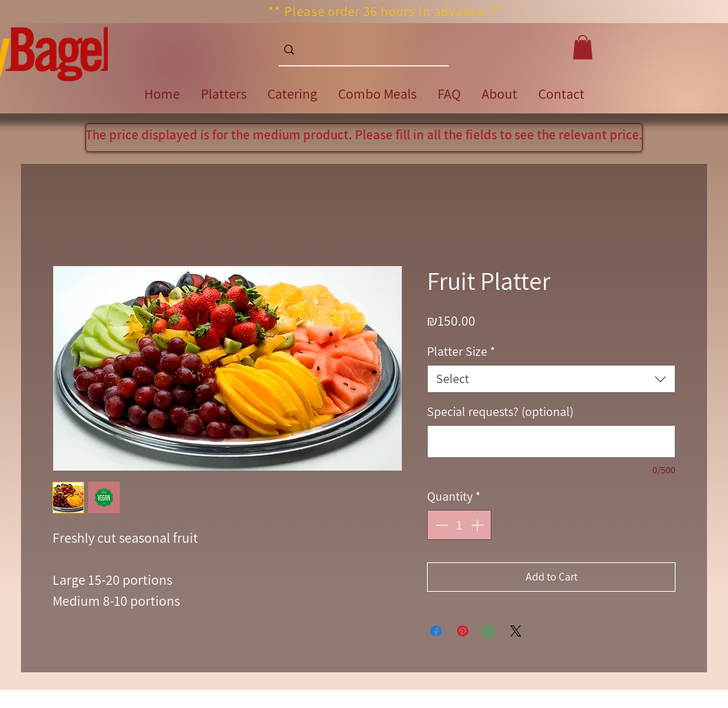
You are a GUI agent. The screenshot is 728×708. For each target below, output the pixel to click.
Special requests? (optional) (500, 412)
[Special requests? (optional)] (551, 442)
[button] (583, 47)
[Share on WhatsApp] (489, 631)
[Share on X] (516, 631)
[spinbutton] (459, 525)
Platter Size (461, 352)
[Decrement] (440, 525)
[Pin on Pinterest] (463, 631)
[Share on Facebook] (436, 631)
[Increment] (478, 525)
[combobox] (551, 379)
